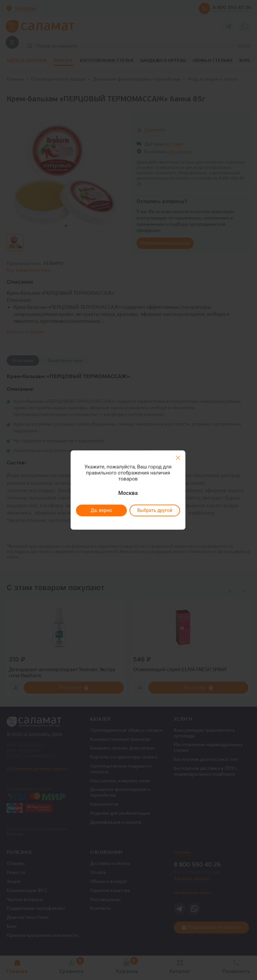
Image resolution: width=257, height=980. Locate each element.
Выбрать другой (154, 510)
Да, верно (101, 510)
